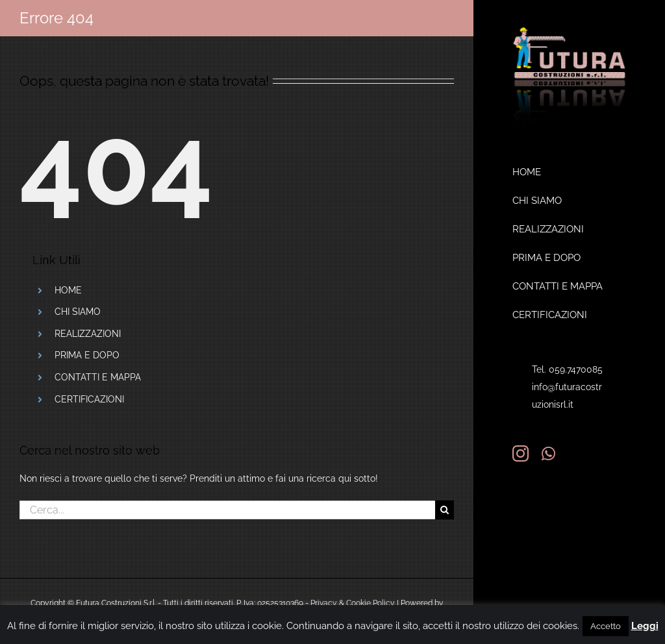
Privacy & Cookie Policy (353, 603)
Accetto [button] (606, 626)
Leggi (645, 626)
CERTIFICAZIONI (89, 399)
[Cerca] (445, 510)
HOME (68, 290)
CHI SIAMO (78, 312)
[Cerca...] (227, 510)
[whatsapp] (548, 453)
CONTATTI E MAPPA (98, 377)
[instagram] (521, 453)
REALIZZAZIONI (88, 334)
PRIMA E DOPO (87, 355)
